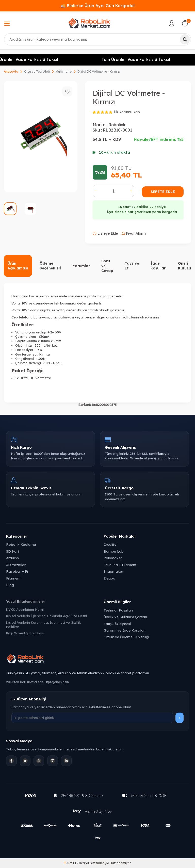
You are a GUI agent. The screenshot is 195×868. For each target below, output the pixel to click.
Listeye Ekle (105, 233)
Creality (110, 544)
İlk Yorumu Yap (127, 112)
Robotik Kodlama (21, 544)
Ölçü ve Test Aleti (37, 71)
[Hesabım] (172, 23)
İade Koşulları (159, 266)
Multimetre (64, 71)
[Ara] (185, 39)
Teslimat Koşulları (118, 610)
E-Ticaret (82, 863)
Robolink (117, 125)
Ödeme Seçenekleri (50, 266)
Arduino (13, 558)
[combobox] (97, 39)
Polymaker (113, 558)
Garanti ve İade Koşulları (125, 630)
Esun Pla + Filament (120, 565)
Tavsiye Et (132, 266)
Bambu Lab (114, 551)
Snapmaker (113, 571)
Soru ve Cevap (107, 266)
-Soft (69, 863)
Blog (10, 585)
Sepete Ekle (163, 192)
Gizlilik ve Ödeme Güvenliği (126, 637)
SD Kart (13, 551)
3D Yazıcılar (16, 565)
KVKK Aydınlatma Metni (25, 609)
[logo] (89, 23)
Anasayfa (11, 71)
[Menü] (7, 24)
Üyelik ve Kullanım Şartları (125, 617)
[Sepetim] (185, 23)
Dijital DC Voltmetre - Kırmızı (99, 71)
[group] (41, 136)
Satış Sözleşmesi (117, 624)
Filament (13, 578)
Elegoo (109, 578)
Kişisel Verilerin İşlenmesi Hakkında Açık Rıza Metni (46, 616)
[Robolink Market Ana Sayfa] (97, 660)
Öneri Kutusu (184, 266)
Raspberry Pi (17, 571)
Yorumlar (81, 266)
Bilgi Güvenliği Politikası (25, 633)
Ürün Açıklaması (18, 266)
